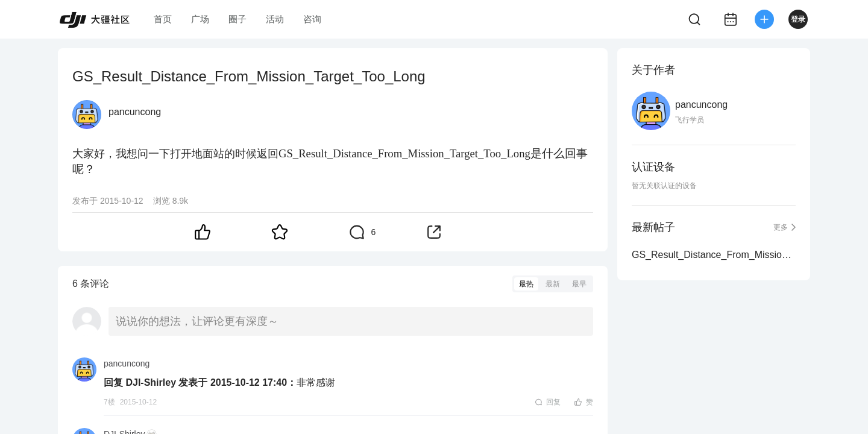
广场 (200, 19)
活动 (275, 19)
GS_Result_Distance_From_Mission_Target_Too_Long (714, 255)
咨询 (312, 19)
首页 (163, 19)
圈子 (237, 19)
